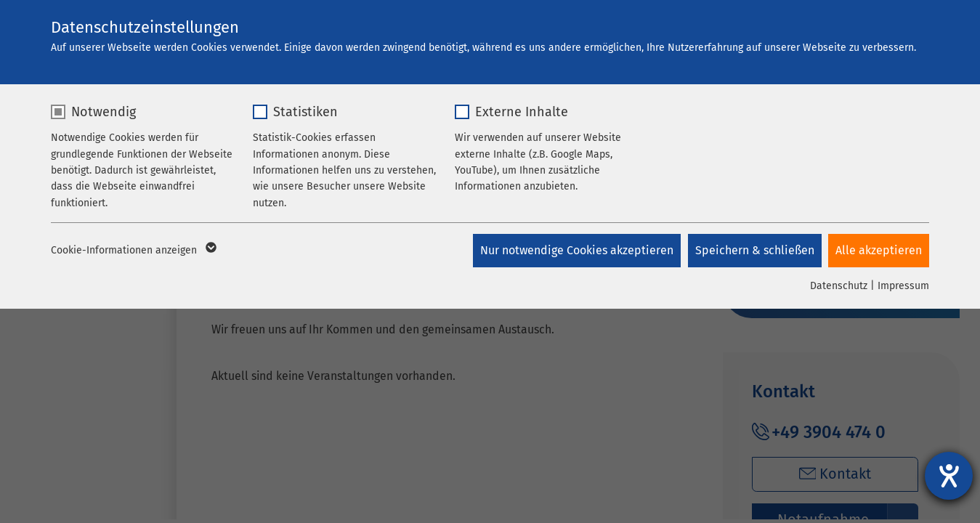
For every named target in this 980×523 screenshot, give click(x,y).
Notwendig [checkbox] (104, 112)
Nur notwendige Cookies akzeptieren (576, 250)
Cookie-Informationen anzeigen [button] (133, 251)
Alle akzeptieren (879, 250)
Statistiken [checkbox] (305, 112)
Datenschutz (839, 286)
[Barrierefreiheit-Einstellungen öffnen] (949, 476)
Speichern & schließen (754, 250)
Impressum (903, 286)
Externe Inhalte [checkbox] (522, 112)
